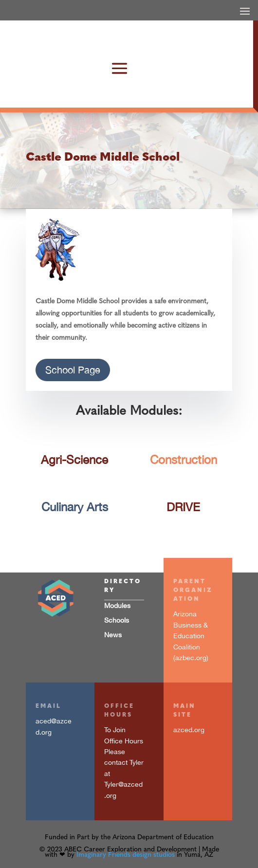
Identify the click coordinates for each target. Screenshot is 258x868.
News (113, 635)
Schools (117, 620)
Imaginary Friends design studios (126, 855)
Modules (117, 606)
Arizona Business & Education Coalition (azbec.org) (191, 636)
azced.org (189, 730)
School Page (73, 370)
